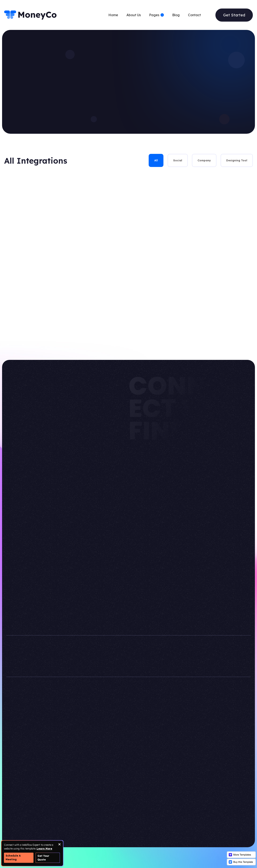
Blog (176, 15)
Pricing (99, 788)
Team (98, 779)
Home (113, 15)
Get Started (234, 15)
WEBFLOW (200, 737)
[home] (31, 15)
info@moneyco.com (192, 651)
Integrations (110, 797)
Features (63, 805)
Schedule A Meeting (13, 858)
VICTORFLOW (157, 737)
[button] (156, 15)
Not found (146, 797)
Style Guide (147, 779)
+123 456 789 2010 (190, 661)
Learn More (44, 849)
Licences (144, 805)
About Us (134, 15)
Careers (106, 805)
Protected (146, 788)
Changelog (146, 814)
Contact (194, 15)
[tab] (156, 161)
